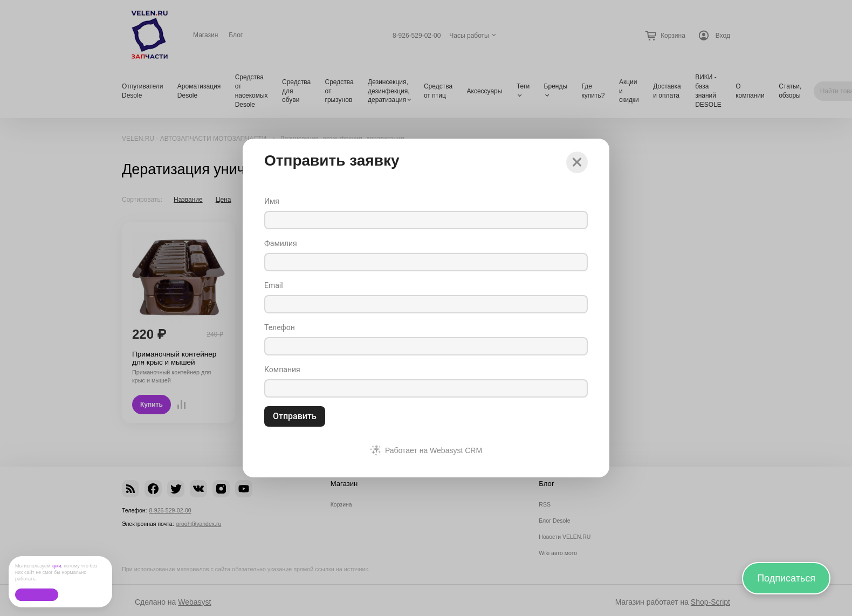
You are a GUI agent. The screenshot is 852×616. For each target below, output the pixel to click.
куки (57, 566)
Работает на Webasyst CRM (434, 450)
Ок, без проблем (36, 595)
